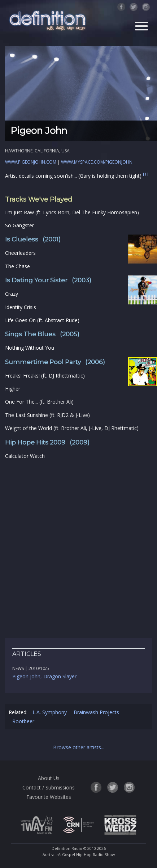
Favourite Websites (49, 797)
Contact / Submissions (49, 787)
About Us (49, 778)
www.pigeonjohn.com (31, 162)
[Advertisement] (78, 549)
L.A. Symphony (50, 712)
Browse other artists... (79, 747)
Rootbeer (23, 721)
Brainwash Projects (96, 712)
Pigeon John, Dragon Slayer (44, 676)
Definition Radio (67, 848)
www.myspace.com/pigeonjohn (97, 162)
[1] (146, 174)
